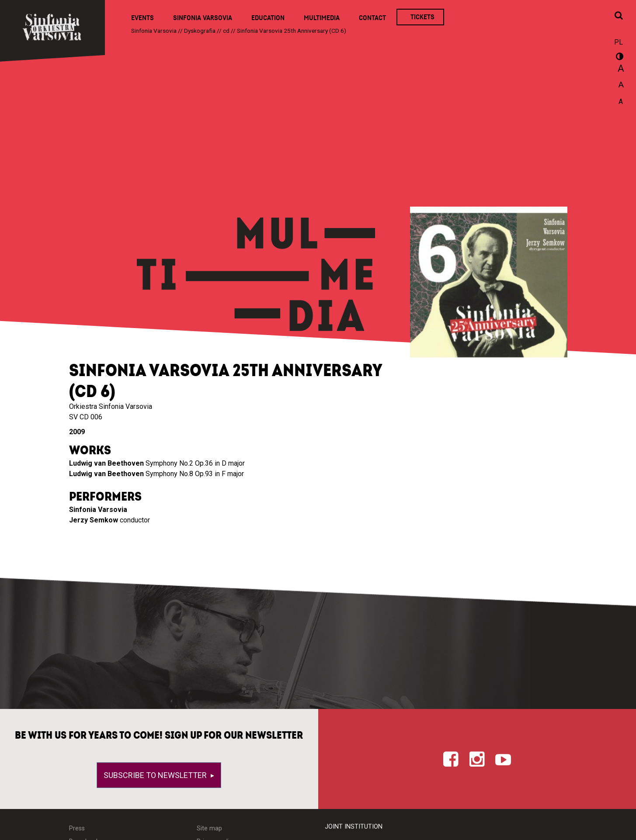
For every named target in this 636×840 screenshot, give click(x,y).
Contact (372, 18)
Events (142, 18)
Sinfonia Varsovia (203, 18)
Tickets (422, 17)
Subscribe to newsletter (156, 775)
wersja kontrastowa (619, 58)
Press (77, 828)
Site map (209, 828)
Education (268, 18)
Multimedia (322, 18)
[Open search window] (619, 16)
